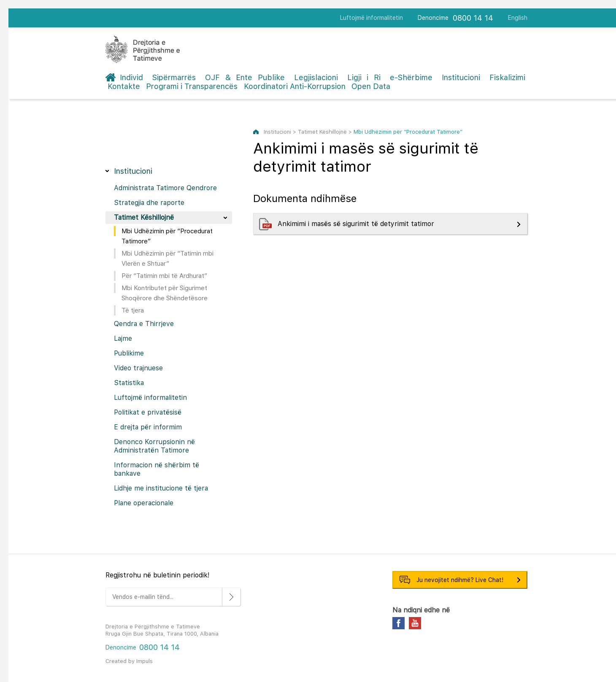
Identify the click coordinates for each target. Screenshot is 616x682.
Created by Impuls (129, 661)
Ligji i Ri (364, 77)
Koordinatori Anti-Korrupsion (295, 86)
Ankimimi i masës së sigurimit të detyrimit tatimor (357, 224)
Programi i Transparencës (192, 86)
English (518, 18)
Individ (131, 77)
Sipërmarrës (174, 77)
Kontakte (124, 86)
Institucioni (461, 77)
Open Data (371, 86)
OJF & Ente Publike (245, 77)
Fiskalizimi (507, 77)
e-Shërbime (411, 77)
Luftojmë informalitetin (371, 18)
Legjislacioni (316, 77)
